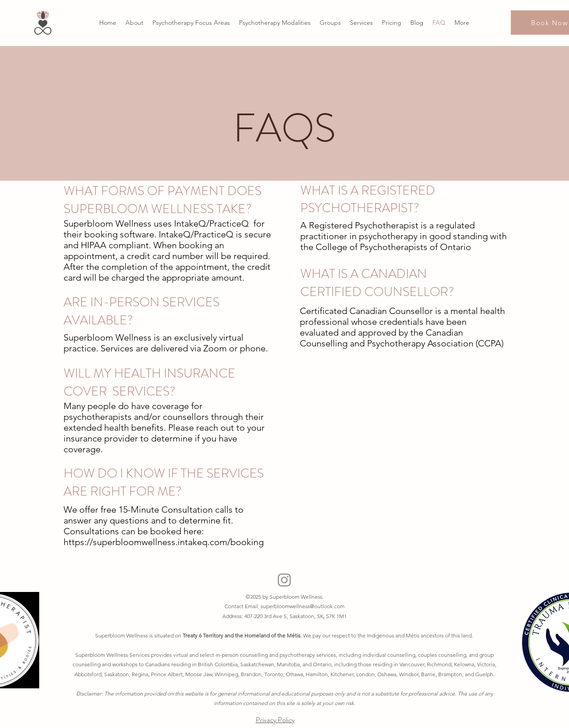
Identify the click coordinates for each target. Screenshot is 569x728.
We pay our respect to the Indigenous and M (357, 635)
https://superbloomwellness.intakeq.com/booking (164, 542)
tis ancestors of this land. (444, 635)
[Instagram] (284, 580)
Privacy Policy (275, 720)
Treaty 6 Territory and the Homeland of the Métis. (243, 635)
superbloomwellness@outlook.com (303, 606)
